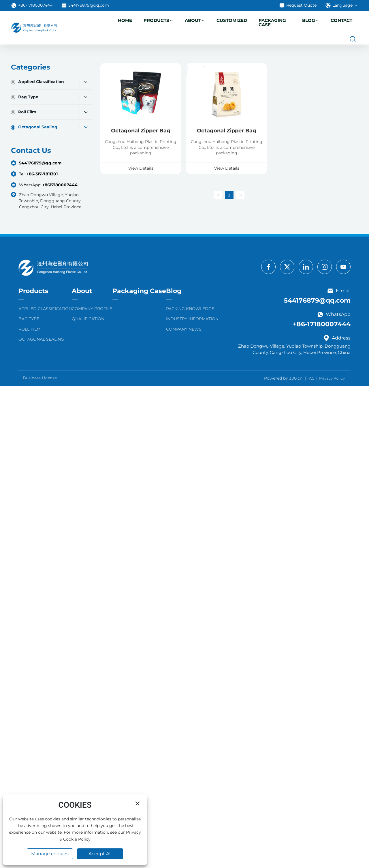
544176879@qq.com (85, 5)
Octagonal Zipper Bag (141, 131)
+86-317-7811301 (42, 174)
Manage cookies (50, 854)
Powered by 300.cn (283, 378)
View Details (141, 168)
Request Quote (298, 5)
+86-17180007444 (32, 5)
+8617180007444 (60, 185)
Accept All (100, 854)
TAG (311, 378)
